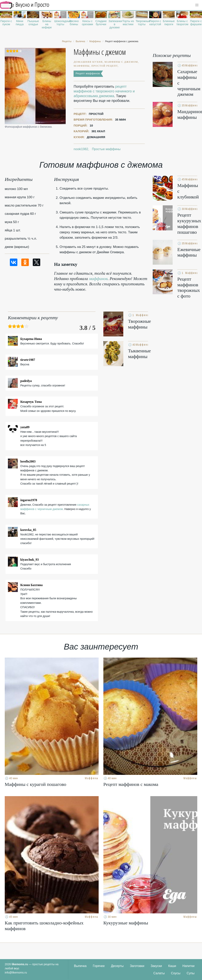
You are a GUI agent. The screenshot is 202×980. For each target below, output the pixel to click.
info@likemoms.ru (16, 973)
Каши (172, 966)
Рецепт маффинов (88, 73)
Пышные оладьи (33, 23)
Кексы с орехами (87, 23)
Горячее (99, 966)
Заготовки (137, 966)
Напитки (188, 966)
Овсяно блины (74, 23)
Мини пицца (20, 23)
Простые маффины (106, 149)
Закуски (156, 966)
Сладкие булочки (101, 23)
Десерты (117, 966)
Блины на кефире (47, 24)
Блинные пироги (169, 23)
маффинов (98, 279)
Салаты (159, 973)
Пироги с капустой (155, 23)
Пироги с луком (6, 23)
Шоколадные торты (60, 23)
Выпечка (80, 966)
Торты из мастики (128, 23)
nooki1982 (81, 149)
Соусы (176, 973)
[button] (197, 5)
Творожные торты (142, 23)
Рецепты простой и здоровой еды (25, 5)
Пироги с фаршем (196, 23)
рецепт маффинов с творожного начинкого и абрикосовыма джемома (104, 91)
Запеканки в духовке (115, 24)
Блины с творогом (182, 23)
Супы (191, 973)
